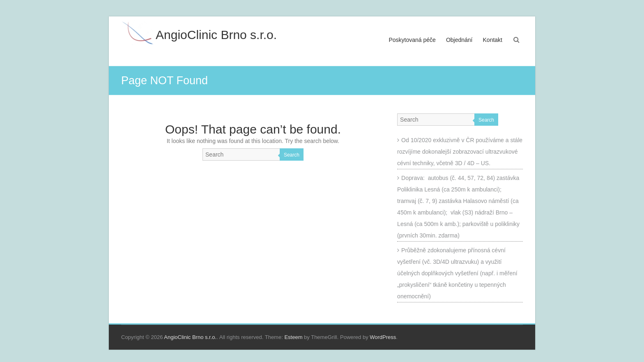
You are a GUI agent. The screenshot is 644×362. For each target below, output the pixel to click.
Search (292, 155)
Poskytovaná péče (412, 40)
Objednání (459, 40)
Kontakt (493, 40)
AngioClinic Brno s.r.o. (216, 35)
